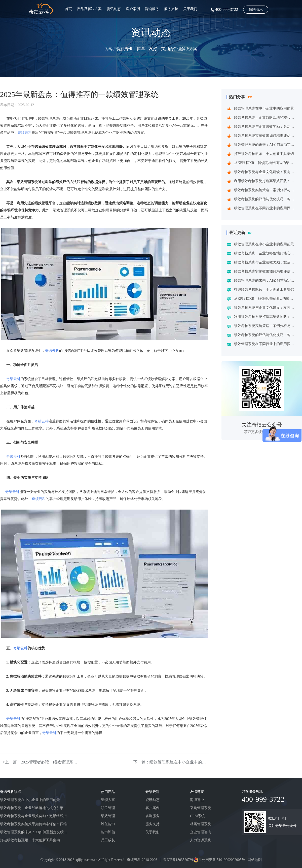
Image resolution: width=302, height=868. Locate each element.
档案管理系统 (201, 824)
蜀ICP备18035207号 (178, 860)
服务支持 (171, 9)
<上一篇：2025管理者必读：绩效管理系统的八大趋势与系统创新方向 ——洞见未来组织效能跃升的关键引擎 (40, 762)
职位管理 (108, 808)
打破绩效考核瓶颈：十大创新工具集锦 (264, 154)
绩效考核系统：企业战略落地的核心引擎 (265, 118)
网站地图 (255, 860)
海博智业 (197, 800)
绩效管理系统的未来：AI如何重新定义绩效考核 (265, 145)
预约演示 (256, 9)
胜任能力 (108, 824)
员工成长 (108, 840)
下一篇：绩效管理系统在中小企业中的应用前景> (171, 762)
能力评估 (108, 832)
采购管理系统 (201, 808)
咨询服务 (152, 9)
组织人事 (108, 800)
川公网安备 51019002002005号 (222, 860)
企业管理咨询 (201, 832)
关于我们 (190, 9)
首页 (68, 9)
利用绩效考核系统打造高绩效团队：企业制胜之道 (265, 181)
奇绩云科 (25, 133)
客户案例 (133, 9)
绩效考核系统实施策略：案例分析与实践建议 (265, 190)
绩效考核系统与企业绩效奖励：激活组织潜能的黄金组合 (265, 127)
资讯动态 (114, 9)
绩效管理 (108, 816)
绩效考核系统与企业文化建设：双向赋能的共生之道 (265, 172)
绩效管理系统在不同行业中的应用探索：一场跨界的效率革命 (265, 208)
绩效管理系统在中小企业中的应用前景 (264, 108)
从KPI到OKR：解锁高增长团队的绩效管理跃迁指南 (265, 163)
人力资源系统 (201, 840)
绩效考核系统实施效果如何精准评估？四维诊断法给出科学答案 (265, 136)
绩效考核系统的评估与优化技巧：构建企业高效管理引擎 (265, 199)
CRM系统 (197, 816)
